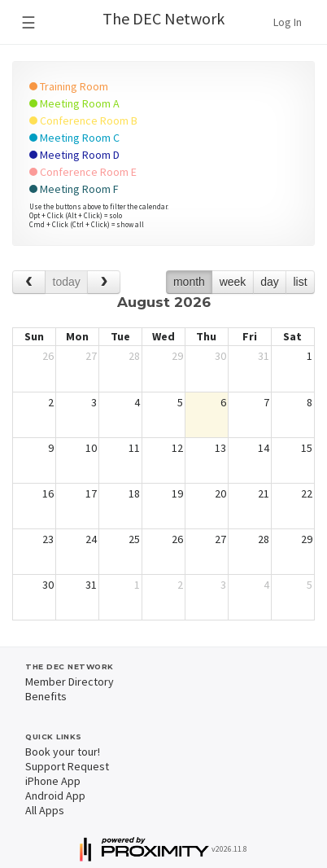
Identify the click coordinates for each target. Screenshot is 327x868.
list (300, 282)
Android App (55, 796)
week (233, 282)
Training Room (69, 86)
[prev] (29, 282)
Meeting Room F (74, 189)
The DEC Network (163, 18)
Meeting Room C (74, 138)
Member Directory (70, 682)
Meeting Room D (74, 155)
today (67, 282)
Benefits (46, 696)
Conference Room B (83, 121)
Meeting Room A (74, 103)
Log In (288, 22)
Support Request (67, 766)
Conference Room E (83, 172)
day (270, 282)
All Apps (45, 810)
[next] (104, 282)
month (189, 282)
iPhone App (53, 781)
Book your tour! (63, 752)
